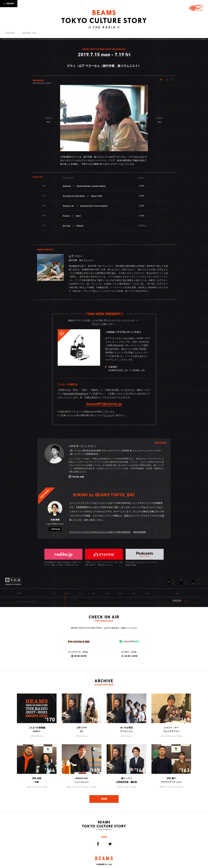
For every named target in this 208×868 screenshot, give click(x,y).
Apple (128, 565)
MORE (104, 799)
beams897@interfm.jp (75, 394)
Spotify (134, 565)
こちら (109, 415)
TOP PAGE (10, 33)
